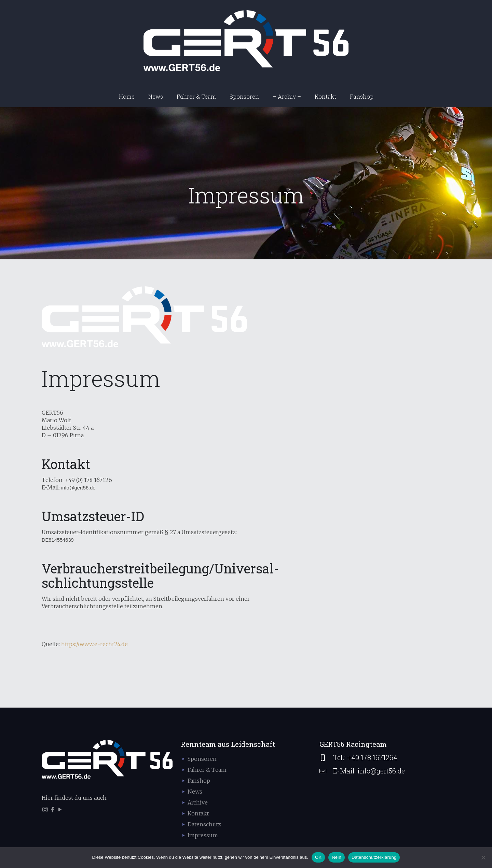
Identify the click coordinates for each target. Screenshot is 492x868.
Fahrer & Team (207, 770)
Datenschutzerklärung (374, 857)
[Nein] (483, 857)
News (195, 792)
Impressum (203, 835)
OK (318, 857)
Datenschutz (204, 824)
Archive (198, 802)
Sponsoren (202, 759)
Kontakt (198, 813)
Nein (337, 857)
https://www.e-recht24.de (94, 644)
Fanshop (199, 781)
